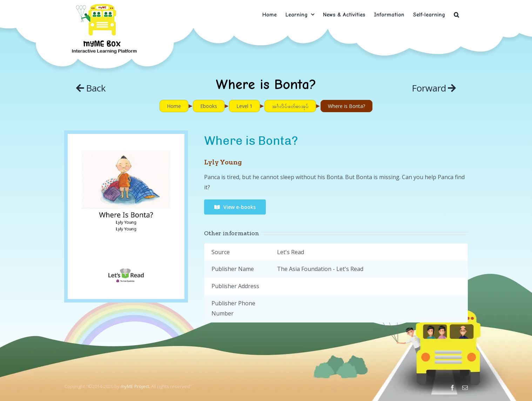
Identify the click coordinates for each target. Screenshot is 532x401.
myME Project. (135, 386)
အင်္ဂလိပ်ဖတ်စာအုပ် (290, 106)
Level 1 (244, 106)
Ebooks (209, 106)
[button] (456, 15)
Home (174, 106)
